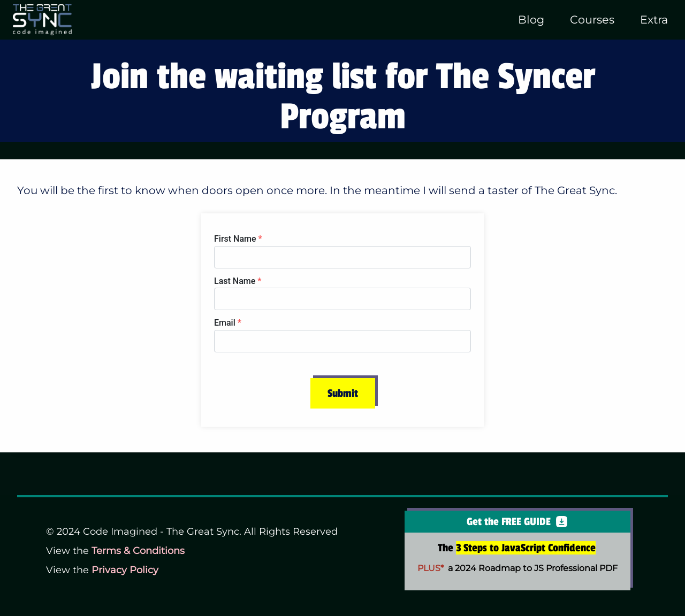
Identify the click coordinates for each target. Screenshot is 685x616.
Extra (654, 20)
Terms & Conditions (138, 551)
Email (228, 323)
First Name (238, 239)
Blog (531, 20)
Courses (592, 20)
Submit (343, 393)
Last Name (238, 281)
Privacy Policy (125, 570)
